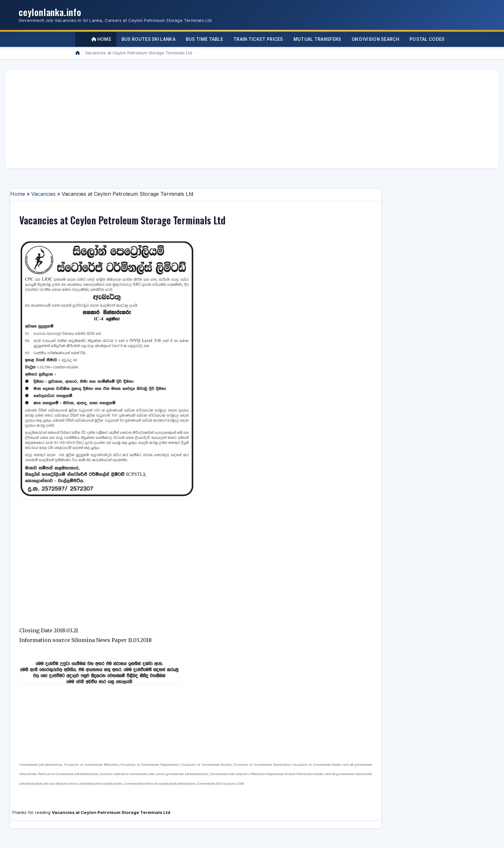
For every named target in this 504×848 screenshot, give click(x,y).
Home (101, 39)
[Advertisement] (203, 119)
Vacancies (43, 194)
